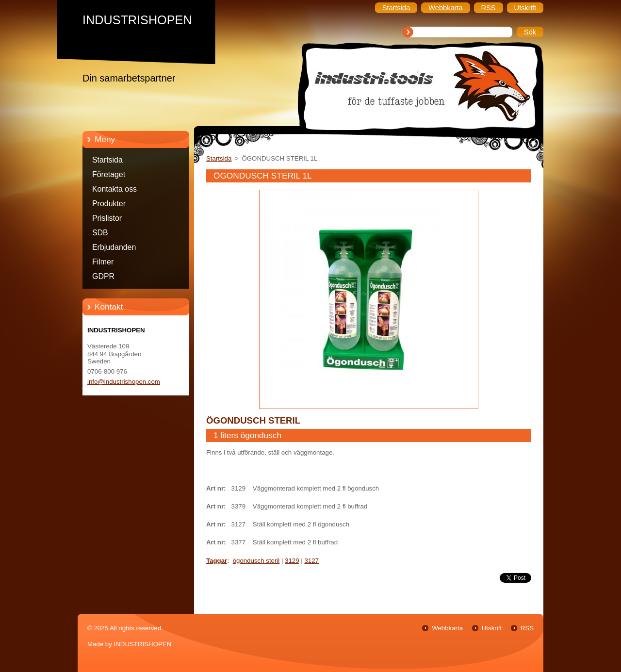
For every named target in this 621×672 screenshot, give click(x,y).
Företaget (109, 174)
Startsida (107, 160)
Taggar (217, 561)
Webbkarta (447, 628)
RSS (527, 628)
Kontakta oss (114, 189)
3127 (311, 561)
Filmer (103, 262)
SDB (100, 233)
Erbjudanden (114, 247)
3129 (292, 561)
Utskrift (492, 628)
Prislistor (107, 218)
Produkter (109, 204)
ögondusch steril (256, 561)
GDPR (103, 276)
